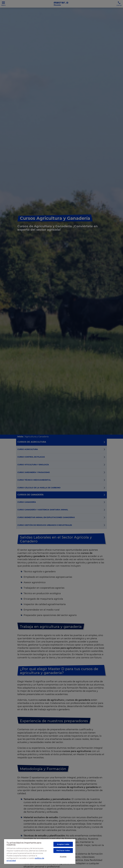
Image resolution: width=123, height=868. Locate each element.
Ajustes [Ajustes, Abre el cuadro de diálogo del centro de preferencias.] (63, 856)
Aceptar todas (63, 844)
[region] (40, 851)
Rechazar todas (63, 850)
